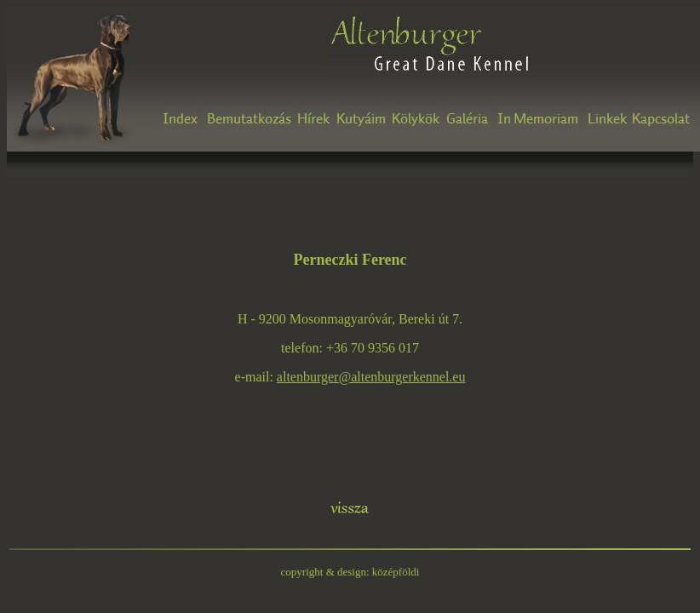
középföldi (396, 572)
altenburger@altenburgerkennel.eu (371, 377)
